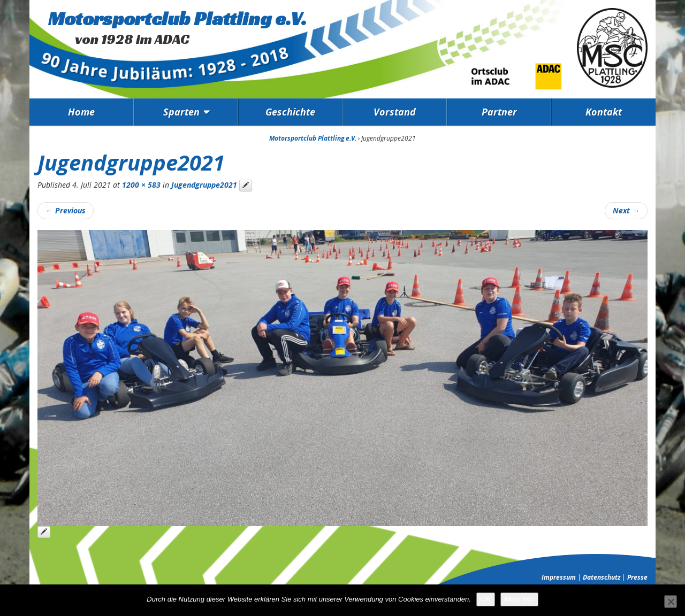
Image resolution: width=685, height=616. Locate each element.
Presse (637, 577)
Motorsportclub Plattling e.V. (177, 18)
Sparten (181, 112)
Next (626, 210)
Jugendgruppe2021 (204, 185)
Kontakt (604, 112)
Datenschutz (602, 577)
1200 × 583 (141, 185)
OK (486, 599)
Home (81, 112)
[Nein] (671, 602)
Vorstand (395, 112)
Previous (66, 210)
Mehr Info (519, 599)
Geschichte (290, 112)
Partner (499, 112)
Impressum (559, 577)
